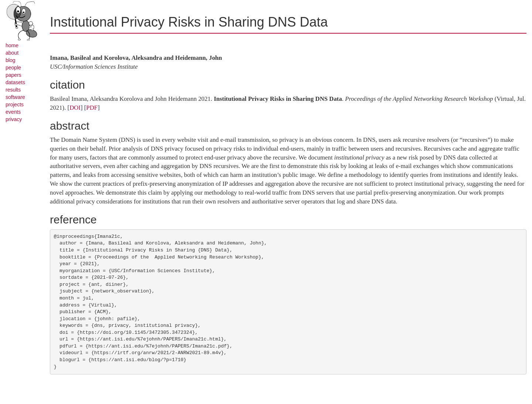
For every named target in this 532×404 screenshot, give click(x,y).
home (12, 45)
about (12, 53)
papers (13, 75)
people (13, 68)
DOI (75, 108)
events (13, 112)
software (15, 97)
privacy (14, 119)
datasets (15, 82)
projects (15, 105)
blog (10, 60)
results (13, 90)
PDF (92, 108)
